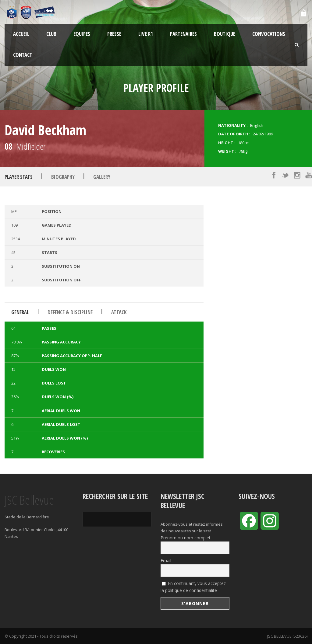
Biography (63, 177)
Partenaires (183, 34)
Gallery (102, 177)
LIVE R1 (146, 34)
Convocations (269, 34)
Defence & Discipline (70, 312)
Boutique (225, 34)
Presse (114, 34)
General (20, 312)
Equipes (82, 34)
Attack (119, 312)
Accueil (21, 34)
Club (51, 34)
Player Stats (19, 177)
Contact (23, 55)
